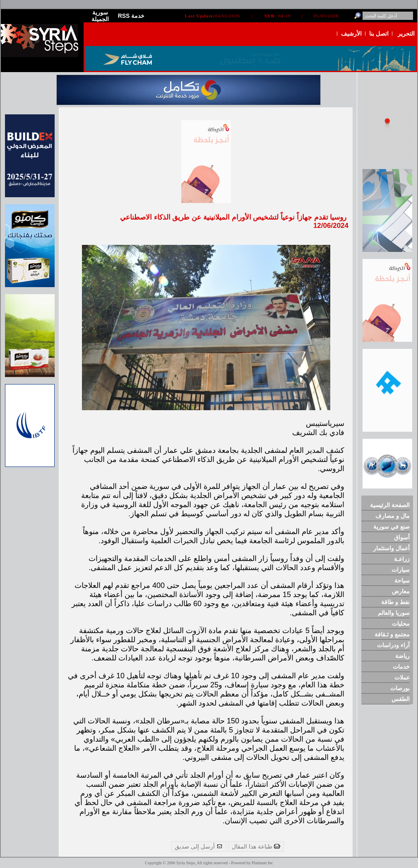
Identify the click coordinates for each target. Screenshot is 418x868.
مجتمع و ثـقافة (392, 634)
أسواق (402, 537)
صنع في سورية (392, 527)
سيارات (401, 570)
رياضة (402, 656)
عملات (402, 677)
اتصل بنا (379, 34)
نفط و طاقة (395, 602)
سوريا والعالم (394, 613)
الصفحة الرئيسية (390, 505)
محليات (401, 624)
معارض (401, 591)
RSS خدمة (131, 16)
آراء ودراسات (393, 645)
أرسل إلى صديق (199, 846)
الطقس (401, 699)
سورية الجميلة (100, 16)
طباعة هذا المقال (256, 846)
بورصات (400, 688)
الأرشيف (351, 34)
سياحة (402, 580)
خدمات (401, 667)
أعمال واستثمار (392, 548)
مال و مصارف (393, 516)
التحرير (406, 34)
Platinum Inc (262, 863)
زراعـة (402, 559)
